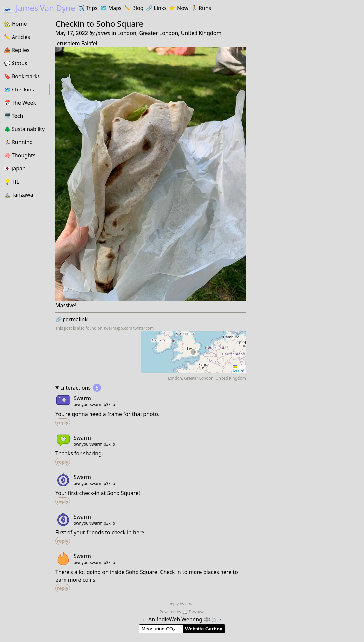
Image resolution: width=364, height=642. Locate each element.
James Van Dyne (39, 8)
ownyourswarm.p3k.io (94, 405)
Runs (201, 8)
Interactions (81, 388)
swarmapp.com (118, 328)
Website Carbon (204, 629)
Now (179, 8)
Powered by (171, 612)
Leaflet (239, 369)
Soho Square (120, 24)
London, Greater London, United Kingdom (169, 33)
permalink (71, 319)
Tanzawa (193, 612)
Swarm (82, 398)
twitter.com (144, 328)
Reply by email (182, 604)
